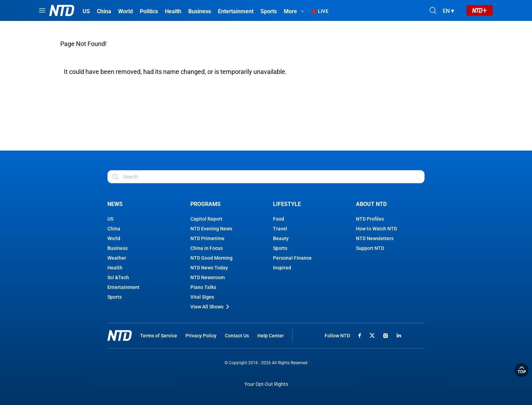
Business (117, 248)
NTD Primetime (207, 238)
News (115, 204)
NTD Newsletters (375, 238)
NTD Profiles (370, 219)
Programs (206, 204)
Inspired (282, 268)
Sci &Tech (118, 277)
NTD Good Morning (211, 258)
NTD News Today (209, 268)
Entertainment (123, 287)
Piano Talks (203, 287)
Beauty (281, 238)
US (110, 219)
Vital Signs (202, 297)
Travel (280, 229)
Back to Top (522, 370)
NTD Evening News (211, 229)
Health (115, 268)
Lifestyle (287, 204)
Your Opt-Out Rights (266, 384)
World (114, 238)
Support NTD (370, 248)
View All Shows (210, 307)
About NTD (371, 204)
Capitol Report (206, 219)
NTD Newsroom (208, 277)
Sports (115, 297)
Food (279, 219)
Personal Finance (292, 258)
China (114, 229)
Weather (117, 258)
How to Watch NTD (377, 229)
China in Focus (207, 248)
